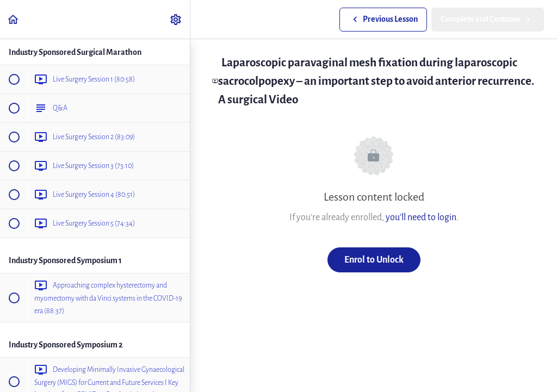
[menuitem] (176, 19)
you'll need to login (421, 217)
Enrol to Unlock (374, 260)
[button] (14, 19)
